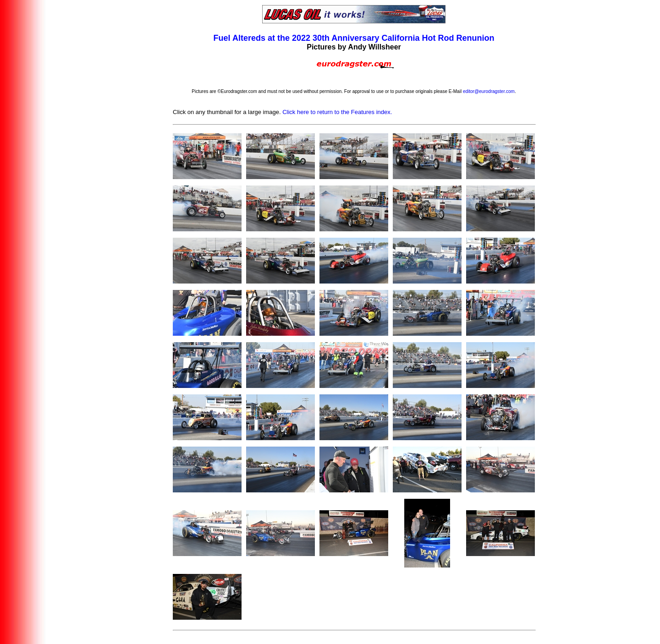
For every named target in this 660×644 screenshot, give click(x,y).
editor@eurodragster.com (489, 91)
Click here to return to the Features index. (337, 112)
